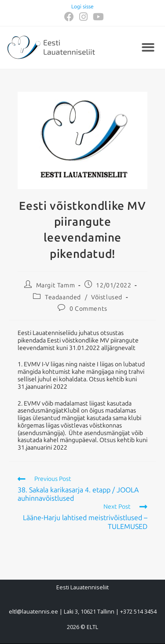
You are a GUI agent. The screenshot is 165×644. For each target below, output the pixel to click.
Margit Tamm (56, 285)
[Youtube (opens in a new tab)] (97, 17)
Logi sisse (82, 7)
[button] (148, 48)
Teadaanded (63, 297)
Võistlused (107, 297)
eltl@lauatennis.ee (33, 612)
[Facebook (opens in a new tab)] (69, 17)
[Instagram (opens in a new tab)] (83, 17)
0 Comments (88, 309)
